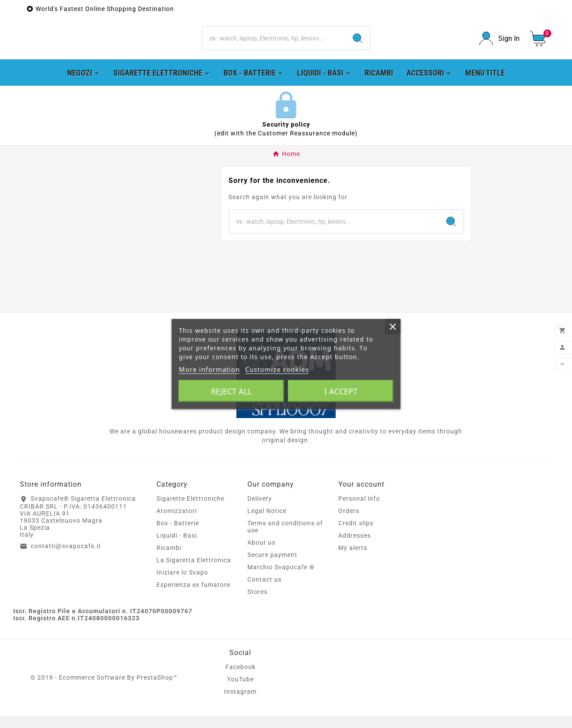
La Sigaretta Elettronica (194, 572)
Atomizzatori (177, 523)
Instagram (240, 703)
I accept (341, 391)
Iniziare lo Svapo (182, 584)
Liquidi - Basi (177, 547)
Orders (349, 523)
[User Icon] (500, 45)
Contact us (264, 591)
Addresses (355, 547)
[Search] (274, 44)
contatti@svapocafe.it (66, 558)
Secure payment (272, 567)
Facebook (241, 679)
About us (261, 554)
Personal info (359, 510)
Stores (257, 604)
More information (209, 369)
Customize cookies (277, 369)
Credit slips (356, 535)
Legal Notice (267, 523)
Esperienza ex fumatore (193, 597)
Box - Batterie (178, 535)
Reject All (231, 391)
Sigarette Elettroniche (190, 510)
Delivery (260, 510)
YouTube (241, 691)
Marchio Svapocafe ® (281, 579)
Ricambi (169, 560)
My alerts (353, 560)
